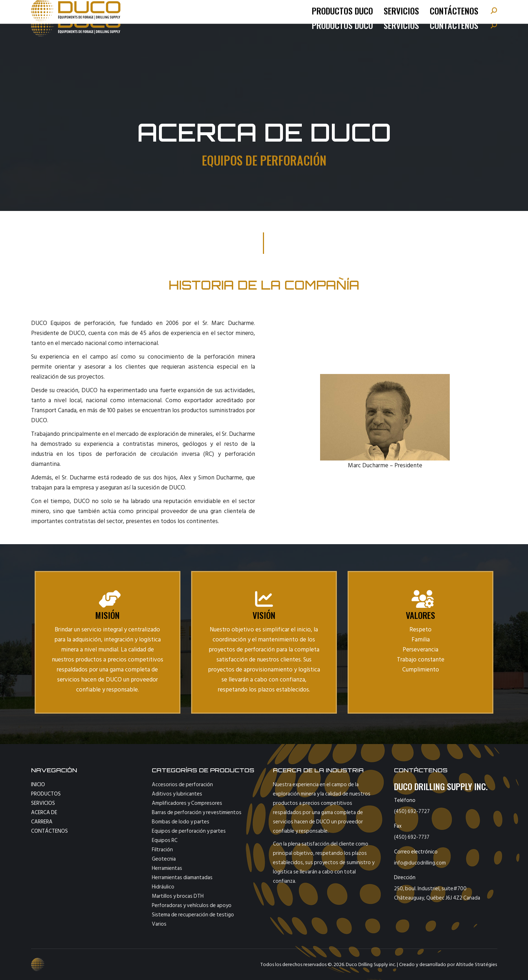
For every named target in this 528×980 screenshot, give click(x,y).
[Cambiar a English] (479, 9)
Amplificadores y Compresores (187, 803)
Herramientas (167, 868)
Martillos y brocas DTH (178, 896)
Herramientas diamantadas (182, 878)
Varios (159, 924)
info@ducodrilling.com (117, 9)
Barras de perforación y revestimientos (197, 812)
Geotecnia (164, 859)
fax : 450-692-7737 (175, 9)
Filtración (162, 850)
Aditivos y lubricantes (177, 794)
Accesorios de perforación (182, 785)
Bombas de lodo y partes (181, 822)
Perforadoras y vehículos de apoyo (192, 905)
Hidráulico (163, 887)
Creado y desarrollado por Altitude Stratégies (448, 964)
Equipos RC (165, 840)
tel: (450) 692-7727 (64, 9)
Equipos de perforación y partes (189, 831)
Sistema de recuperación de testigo (193, 915)
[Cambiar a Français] (454, 9)
